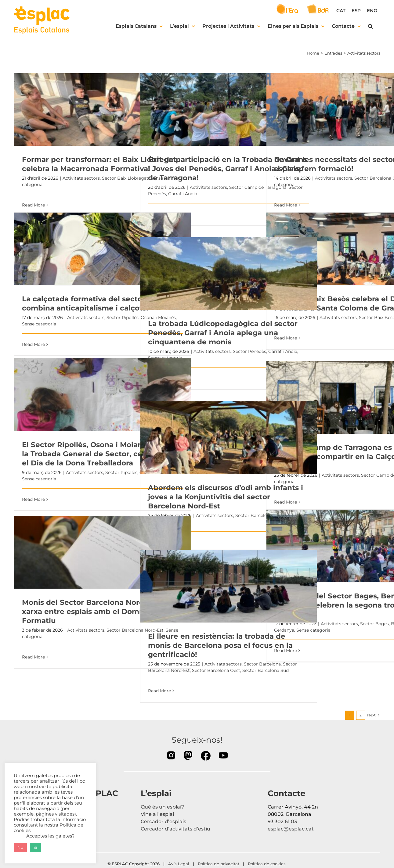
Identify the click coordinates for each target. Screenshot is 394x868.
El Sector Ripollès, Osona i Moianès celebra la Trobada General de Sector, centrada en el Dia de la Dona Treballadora (101, 454)
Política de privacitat (219, 864)
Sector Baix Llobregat (125, 178)
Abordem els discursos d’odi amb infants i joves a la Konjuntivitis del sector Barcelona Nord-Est (226, 497)
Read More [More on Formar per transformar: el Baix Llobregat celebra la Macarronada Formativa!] (33, 205)
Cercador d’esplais (163, 821)
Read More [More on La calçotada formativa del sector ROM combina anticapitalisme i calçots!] (33, 344)
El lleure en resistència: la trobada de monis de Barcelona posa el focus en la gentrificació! (220, 645)
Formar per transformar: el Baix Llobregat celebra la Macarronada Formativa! (99, 164)
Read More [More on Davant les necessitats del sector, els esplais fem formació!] (286, 205)
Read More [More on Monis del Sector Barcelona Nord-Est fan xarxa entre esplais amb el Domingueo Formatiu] (33, 657)
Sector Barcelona (262, 664)
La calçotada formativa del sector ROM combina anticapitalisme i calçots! (94, 303)
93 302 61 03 (282, 821)
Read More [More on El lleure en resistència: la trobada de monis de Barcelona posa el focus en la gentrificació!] (159, 691)
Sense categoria (39, 324)
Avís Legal (179, 864)
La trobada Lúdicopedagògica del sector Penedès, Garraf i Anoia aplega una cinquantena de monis (223, 333)
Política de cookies (267, 864)
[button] (370, 26)
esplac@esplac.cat (291, 829)
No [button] (20, 847)
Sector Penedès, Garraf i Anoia (265, 351)
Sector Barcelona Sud (266, 670)
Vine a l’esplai (157, 814)
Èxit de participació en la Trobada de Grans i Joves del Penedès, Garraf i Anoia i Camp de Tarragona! (228, 169)
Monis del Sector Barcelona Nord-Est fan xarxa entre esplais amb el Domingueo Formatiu (97, 612)
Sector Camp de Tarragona (258, 187)
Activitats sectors (81, 178)
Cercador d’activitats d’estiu (175, 829)
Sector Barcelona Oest (216, 670)
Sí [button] (35, 847)
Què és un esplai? (162, 807)
